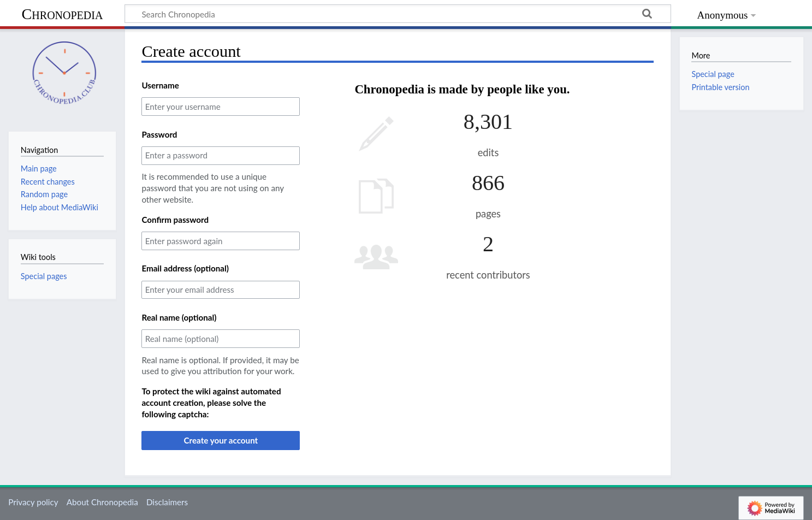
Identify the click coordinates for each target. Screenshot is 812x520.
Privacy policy (33, 502)
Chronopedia (63, 14)
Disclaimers (167, 502)
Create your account (221, 440)
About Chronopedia (102, 502)
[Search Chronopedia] (398, 14)
